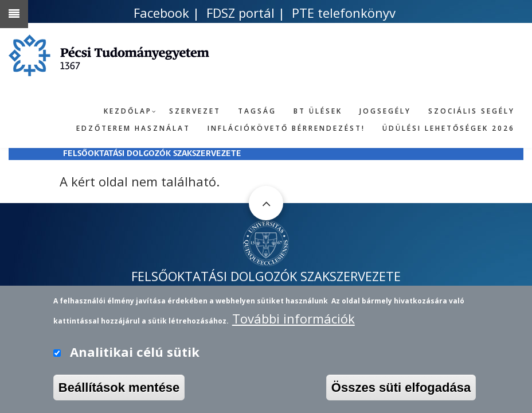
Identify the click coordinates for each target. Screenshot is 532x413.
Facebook (161, 13)
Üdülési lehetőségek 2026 (449, 128)
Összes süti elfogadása (401, 390)
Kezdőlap (128, 111)
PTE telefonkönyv (344, 13)
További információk (294, 322)
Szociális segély (472, 111)
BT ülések (318, 111)
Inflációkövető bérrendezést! (286, 128)
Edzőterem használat (133, 128)
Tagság (257, 111)
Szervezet (195, 111)
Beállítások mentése (119, 390)
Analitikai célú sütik (135, 354)
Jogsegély (385, 111)
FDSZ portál (240, 13)
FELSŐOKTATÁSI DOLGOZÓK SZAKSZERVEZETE (152, 154)
